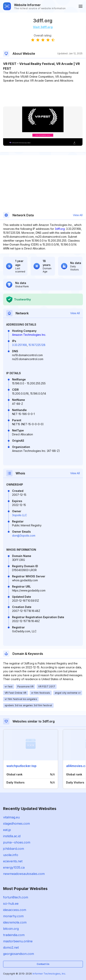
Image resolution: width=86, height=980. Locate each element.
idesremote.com (15, 922)
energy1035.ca (14, 867)
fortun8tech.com (16, 897)
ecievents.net (13, 861)
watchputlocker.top (21, 766)
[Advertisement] (43, 95)
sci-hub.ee (11, 904)
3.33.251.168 (20, 345)
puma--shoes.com (17, 842)
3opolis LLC (20, 515)
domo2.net (11, 947)
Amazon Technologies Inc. (29, 335)
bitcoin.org (11, 929)
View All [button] (78, 215)
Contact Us (43, 964)
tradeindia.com (14, 935)
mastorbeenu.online (18, 941)
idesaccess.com (15, 910)
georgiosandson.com (19, 954)
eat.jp (7, 830)
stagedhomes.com (16, 823)
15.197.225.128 (37, 345)
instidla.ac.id (12, 836)
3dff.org (60, 229)
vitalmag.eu (11, 817)
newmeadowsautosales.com (24, 874)
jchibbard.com (14, 849)
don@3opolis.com (24, 535)
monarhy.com (13, 916)
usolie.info (11, 855)
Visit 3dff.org (43, 27)
